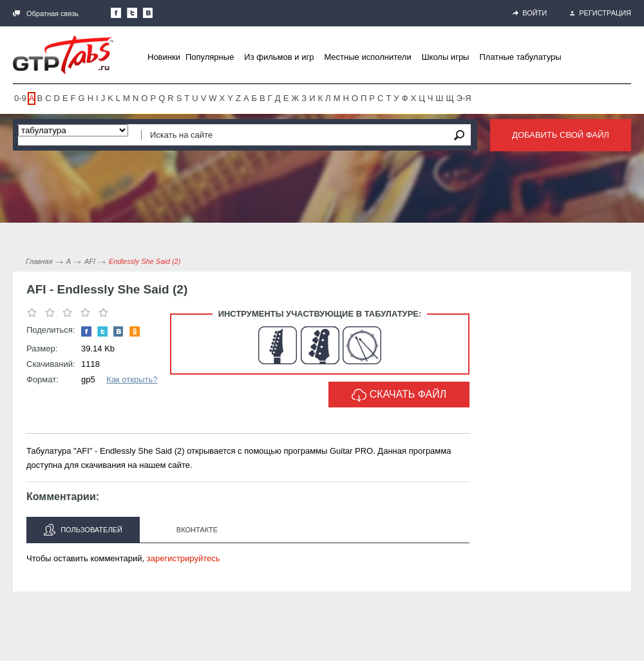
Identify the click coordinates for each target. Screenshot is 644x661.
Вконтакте (197, 530)
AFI (90, 261)
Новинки (164, 57)
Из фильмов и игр (279, 57)
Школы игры (446, 57)
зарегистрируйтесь (184, 558)
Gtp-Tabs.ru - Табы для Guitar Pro (63, 55)
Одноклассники (135, 331)
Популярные (210, 57)
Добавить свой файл (561, 135)
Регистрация (601, 13)
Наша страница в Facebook (116, 13)
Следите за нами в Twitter (132, 13)
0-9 (20, 98)
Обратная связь (46, 14)
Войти (530, 13)
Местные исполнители (367, 57)
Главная (39, 261)
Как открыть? (132, 379)
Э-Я (464, 98)
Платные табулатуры (520, 57)
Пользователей (83, 530)
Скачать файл (399, 395)
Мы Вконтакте (148, 13)
